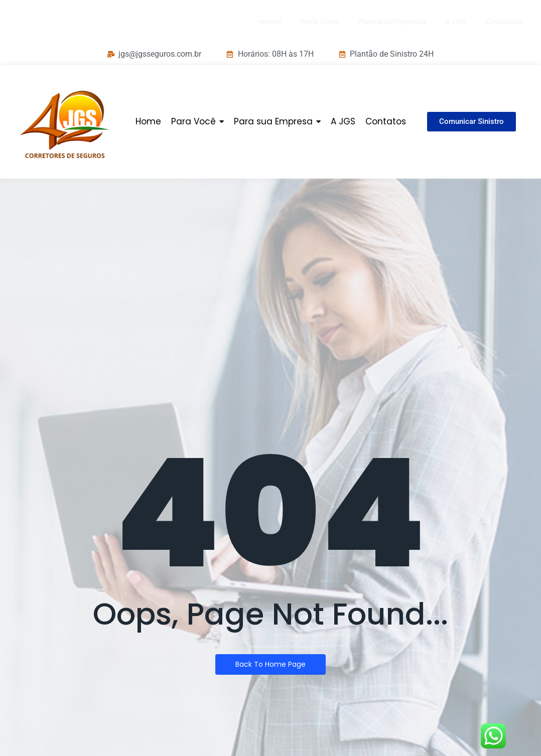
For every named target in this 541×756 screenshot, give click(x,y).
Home (270, 21)
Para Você (320, 21)
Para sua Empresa (392, 21)
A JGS (455, 21)
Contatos (504, 21)
